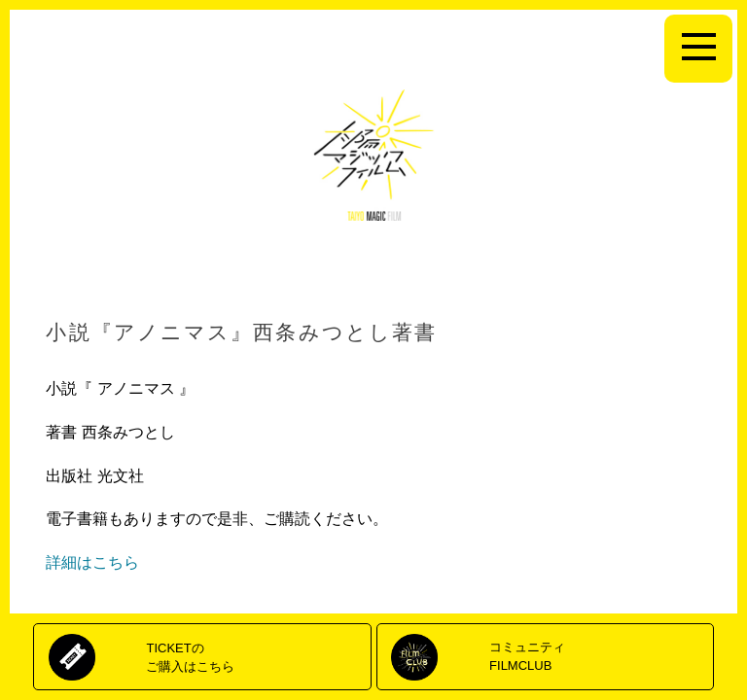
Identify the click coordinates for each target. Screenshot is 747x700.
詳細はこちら (92, 562)
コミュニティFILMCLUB (527, 656)
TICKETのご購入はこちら (190, 657)
